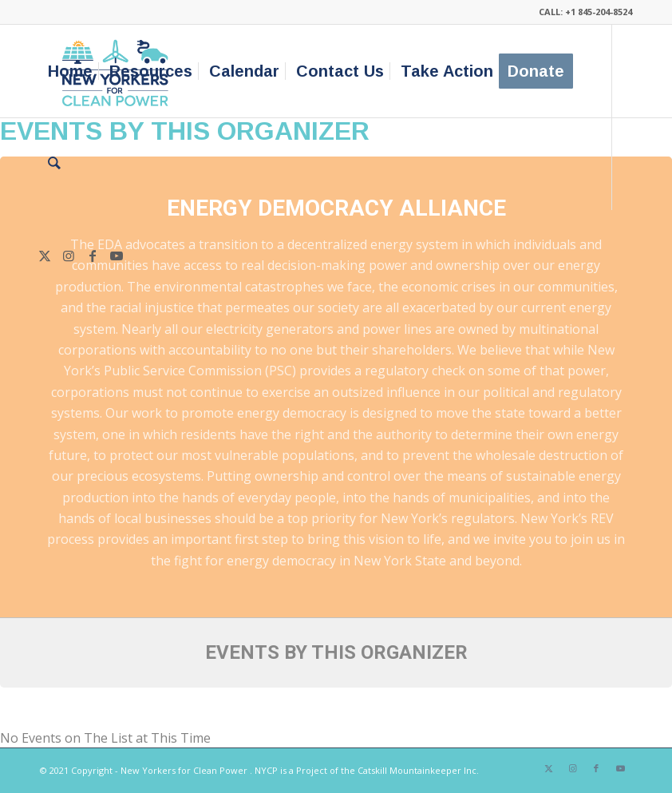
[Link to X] (45, 256)
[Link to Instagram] (69, 256)
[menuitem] (70, 71)
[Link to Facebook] (93, 256)
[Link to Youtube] (117, 256)
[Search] (54, 164)
